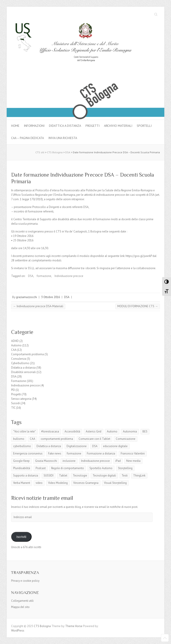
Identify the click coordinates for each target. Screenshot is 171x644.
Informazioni (34, 126)
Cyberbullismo (20, 363)
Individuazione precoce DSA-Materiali (38, 306)
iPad (118, 461)
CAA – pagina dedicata (27, 138)
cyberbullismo (22, 446)
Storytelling (125, 468)
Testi (125, 475)
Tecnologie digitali (104, 475)
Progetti (93, 126)
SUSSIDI (49, 475)
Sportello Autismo (101, 468)
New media (133, 461)
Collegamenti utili (22, 601)
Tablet (63, 475)
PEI (13, 390)
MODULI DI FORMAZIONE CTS (138, 306)
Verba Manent (22, 483)
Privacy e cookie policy (25, 581)
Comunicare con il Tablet (94, 439)
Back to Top (165, 638)
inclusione (69, 461)
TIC (13, 408)
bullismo (19, 439)
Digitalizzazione (77, 446)
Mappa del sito (20, 607)
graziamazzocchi (26, 297)
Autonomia (130, 431)
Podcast (41, 468)
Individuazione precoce (69, 276)
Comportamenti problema (27, 354)
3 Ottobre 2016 (51, 297)
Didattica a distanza (65, 126)
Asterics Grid (94, 431)
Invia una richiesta (63, 138)
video (39, 483)
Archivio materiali (118, 126)
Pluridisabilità (22, 468)
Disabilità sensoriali (23, 372)
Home (15, 126)
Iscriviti (21, 537)
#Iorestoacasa (50, 431)
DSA (31, 276)
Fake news (55, 453)
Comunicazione (126, 439)
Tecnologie (80, 475)
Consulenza (19, 359)
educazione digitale (115, 446)
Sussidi (15, 403)
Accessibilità (72, 431)
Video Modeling (58, 483)
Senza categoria (21, 399)
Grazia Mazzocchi (46, 461)
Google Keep (21, 461)
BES (145, 431)
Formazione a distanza (101, 453)
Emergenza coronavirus (28, 453)
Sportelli (144, 126)
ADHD (15, 341)
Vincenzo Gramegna (86, 483)
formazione (44, 276)
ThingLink (139, 475)
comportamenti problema (57, 439)
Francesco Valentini (133, 453)
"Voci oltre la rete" (24, 431)
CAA (14, 350)
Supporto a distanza (26, 475)
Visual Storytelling (115, 483)
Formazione (19, 381)
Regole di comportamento (68, 468)
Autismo (16, 345)
